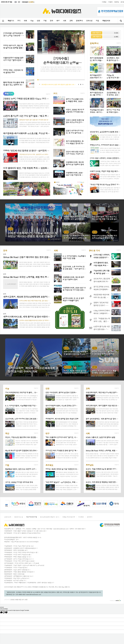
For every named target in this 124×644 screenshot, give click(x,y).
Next (83, 84)
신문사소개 (8, 517)
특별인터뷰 (106, 21)
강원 (45, 21)
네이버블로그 (19, 2)
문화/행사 (79, 21)
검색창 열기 (121, 21)
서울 (32, 21)
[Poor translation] (5, 613)
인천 (38, 21)
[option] (19, 504)
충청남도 (90, 465)
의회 (25, 21)
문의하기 (90, 517)
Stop (81, 84)
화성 (58, 21)
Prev (78, 84)
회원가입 (117, 2)
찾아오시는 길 (19, 517)
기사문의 (110, 2)
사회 (64, 21)
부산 (7, 433)
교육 (71, 21)
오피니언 (89, 21)
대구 (47, 433)
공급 (97, 21)
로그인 (122, 2)
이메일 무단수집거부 (69, 517)
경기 (19, 21)
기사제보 (104, 2)
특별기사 (11, 21)
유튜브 (16, 2)
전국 (51, 21)
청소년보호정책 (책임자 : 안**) (50, 517)
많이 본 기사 (94, 250)
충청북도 (49, 465)
